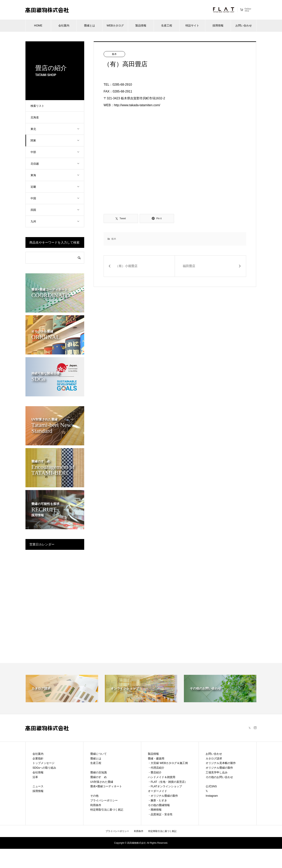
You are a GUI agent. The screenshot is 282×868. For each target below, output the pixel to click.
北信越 (58, 164)
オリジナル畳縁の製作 (219, 768)
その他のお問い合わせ (219, 777)
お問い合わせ (244, 25)
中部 (58, 152)
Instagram (212, 796)
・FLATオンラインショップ (165, 786)
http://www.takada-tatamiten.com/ (137, 105)
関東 (58, 141)
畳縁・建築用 (156, 758)
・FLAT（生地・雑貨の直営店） (168, 782)
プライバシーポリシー (104, 800)
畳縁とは (89, 25)
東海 (58, 175)
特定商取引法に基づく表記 (107, 810)
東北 (58, 129)
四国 (58, 210)
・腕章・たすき (157, 800)
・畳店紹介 (155, 772)
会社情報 (38, 772)
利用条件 (96, 805)
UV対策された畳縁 (102, 782)
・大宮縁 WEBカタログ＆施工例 (168, 763)
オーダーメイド (157, 791)
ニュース (38, 786)
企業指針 (38, 758)
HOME (38, 25)
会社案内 (64, 25)
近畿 (58, 187)
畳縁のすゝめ (99, 777)
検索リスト (38, 106)
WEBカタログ (115, 25)
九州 (58, 222)
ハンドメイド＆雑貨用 (162, 777)
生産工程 (167, 25)
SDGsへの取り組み (44, 768)
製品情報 (141, 25)
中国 (58, 198)
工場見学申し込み (217, 772)
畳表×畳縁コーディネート (106, 786)
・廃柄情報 (155, 810)
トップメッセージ (43, 763)
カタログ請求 (214, 758)
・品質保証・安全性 (160, 814)
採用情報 (218, 25)
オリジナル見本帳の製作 (221, 763)
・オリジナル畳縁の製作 (163, 796)
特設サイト (192, 25)
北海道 (36, 117)
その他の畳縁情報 (159, 805)
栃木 (114, 54)
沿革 (35, 777)
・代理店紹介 (156, 768)
